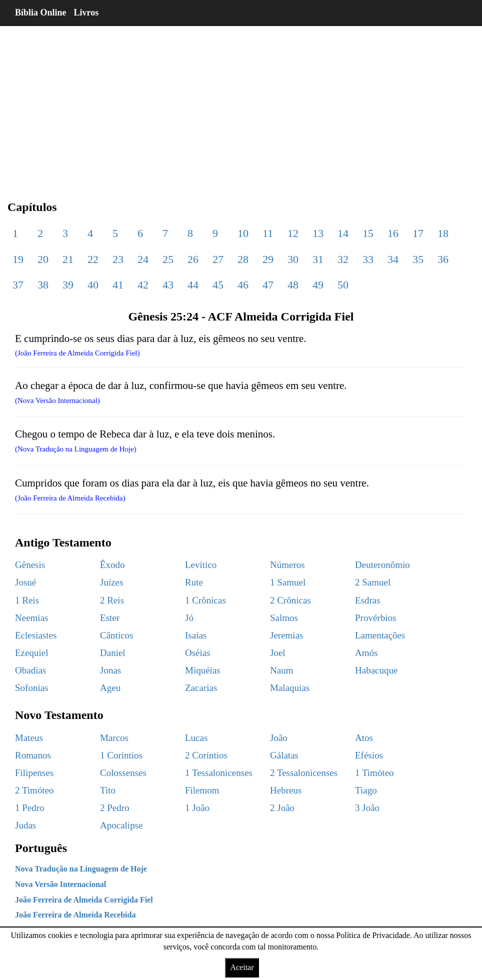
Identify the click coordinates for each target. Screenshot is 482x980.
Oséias (198, 653)
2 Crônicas (290, 600)
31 (318, 259)
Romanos (33, 755)
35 (418, 259)
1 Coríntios (121, 755)
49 (318, 285)
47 (268, 285)
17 (418, 233)
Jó (189, 618)
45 (218, 285)
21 (68, 259)
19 (18, 259)
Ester (110, 618)
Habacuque (376, 670)
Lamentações (380, 635)
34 (393, 259)
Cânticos (117, 635)
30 (293, 259)
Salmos (284, 618)
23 (118, 259)
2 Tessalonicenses (304, 773)
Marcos (114, 738)
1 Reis (27, 600)
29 (268, 259)
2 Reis (112, 600)
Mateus (29, 738)
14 (343, 233)
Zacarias (201, 688)
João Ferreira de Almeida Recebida (75, 915)
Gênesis (30, 565)
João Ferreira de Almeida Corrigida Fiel (84, 900)
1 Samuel (288, 582)
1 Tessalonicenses (219, 773)
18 (443, 233)
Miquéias (203, 670)
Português (41, 848)
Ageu (110, 688)
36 (443, 259)
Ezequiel (31, 653)
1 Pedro (30, 808)
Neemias (31, 618)
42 (143, 285)
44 (193, 285)
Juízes (111, 582)
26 (193, 259)
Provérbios (375, 618)
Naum (281, 670)
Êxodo (112, 565)
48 (293, 285)
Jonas (110, 670)
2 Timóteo (34, 790)
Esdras (368, 600)
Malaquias (290, 688)
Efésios (369, 755)
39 (68, 285)
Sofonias (32, 688)
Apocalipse (121, 825)
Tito (108, 790)
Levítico (201, 565)
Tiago (366, 790)
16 (393, 233)
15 (368, 233)
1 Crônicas (205, 600)
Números (287, 565)
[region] (241, 105)
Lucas (196, 738)
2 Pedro (115, 808)
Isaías (196, 635)
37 (18, 285)
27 (218, 259)
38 (43, 285)
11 (268, 233)
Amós (366, 653)
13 (318, 233)
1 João (197, 808)
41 (118, 285)
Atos (364, 738)
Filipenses (34, 773)
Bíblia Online (41, 12)
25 (168, 259)
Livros (86, 12)
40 (93, 285)
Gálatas (284, 755)
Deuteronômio (382, 565)
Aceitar (242, 967)
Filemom (202, 790)
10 (243, 233)
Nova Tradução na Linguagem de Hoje (81, 869)
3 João (367, 808)
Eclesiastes (36, 635)
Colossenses (123, 773)
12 (293, 233)
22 (93, 259)
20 (43, 259)
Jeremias (286, 635)
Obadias (30, 670)
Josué (25, 582)
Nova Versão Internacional (60, 884)
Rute (194, 582)
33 (368, 259)
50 (343, 285)
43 (168, 285)
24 (143, 259)
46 (243, 285)
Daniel (113, 653)
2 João (282, 808)
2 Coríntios (206, 755)
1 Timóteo (374, 773)
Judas (25, 825)
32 (343, 259)
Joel (278, 653)
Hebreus (286, 790)
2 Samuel (373, 582)
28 (243, 259)
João (279, 738)
